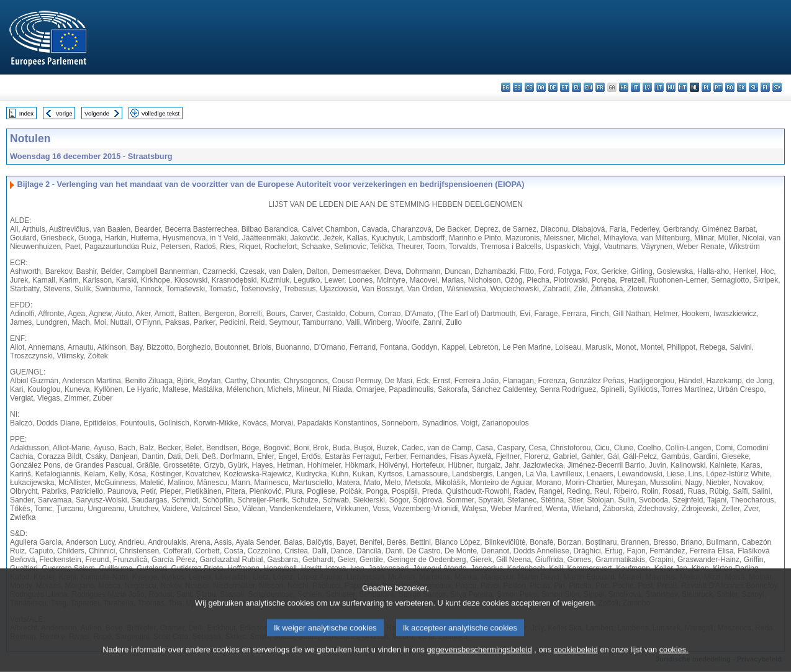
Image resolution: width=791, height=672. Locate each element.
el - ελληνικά (576, 87)
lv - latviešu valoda (647, 87)
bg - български (506, 87)
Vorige (64, 113)
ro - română (730, 87)
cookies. (674, 657)
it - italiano (635, 87)
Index (26, 113)
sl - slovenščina (753, 87)
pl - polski (706, 87)
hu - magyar (671, 87)
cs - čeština (529, 87)
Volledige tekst (160, 113)
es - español (518, 87)
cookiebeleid (576, 657)
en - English (588, 87)
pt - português (718, 87)
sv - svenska (777, 87)
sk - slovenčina (742, 87)
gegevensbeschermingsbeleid (479, 657)
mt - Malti (683, 87)
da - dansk (541, 87)
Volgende (97, 113)
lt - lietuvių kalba (659, 87)
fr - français (600, 87)
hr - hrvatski (624, 87)
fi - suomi (765, 87)
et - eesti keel (565, 87)
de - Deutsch (553, 87)
